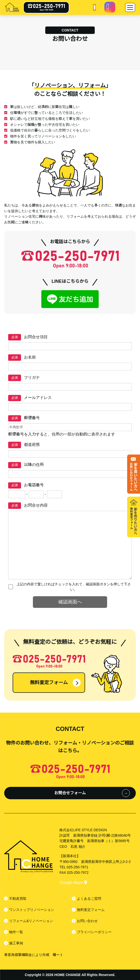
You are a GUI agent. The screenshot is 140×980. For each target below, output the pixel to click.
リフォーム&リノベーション (31, 921)
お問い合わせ (87, 921)
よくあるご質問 (89, 899)
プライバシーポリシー (94, 932)
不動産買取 (18, 899)
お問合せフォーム (70, 793)
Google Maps (73, 883)
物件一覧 (16, 932)
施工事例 (16, 943)
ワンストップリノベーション (32, 910)
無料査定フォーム (49, 683)
